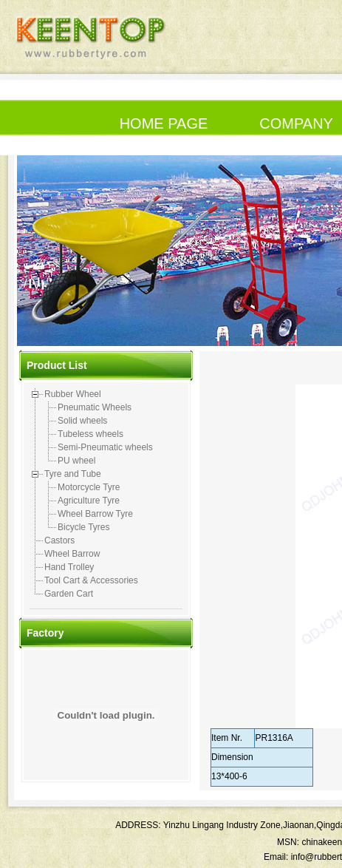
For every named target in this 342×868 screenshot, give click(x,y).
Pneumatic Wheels (95, 407)
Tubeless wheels (90, 434)
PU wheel (76, 461)
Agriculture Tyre (89, 501)
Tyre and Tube (73, 474)
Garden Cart (69, 594)
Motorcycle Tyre (89, 487)
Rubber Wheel (73, 394)
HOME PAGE (164, 123)
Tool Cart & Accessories (91, 580)
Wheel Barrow (72, 554)
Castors (59, 540)
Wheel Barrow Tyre (95, 514)
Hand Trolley (69, 567)
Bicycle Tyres (83, 527)
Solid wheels (82, 421)
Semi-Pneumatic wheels (105, 447)
